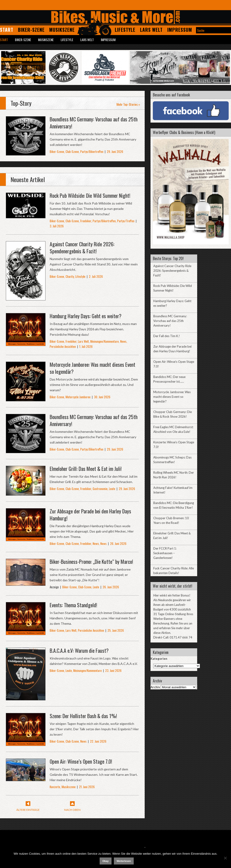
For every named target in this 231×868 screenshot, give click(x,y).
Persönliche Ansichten (63, 346)
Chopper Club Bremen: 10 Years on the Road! (171, 520)
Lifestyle (125, 30)
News (123, 341)
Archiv (155, 687)
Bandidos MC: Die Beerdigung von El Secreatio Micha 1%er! (174, 505)
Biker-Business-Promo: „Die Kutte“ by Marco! (91, 561)
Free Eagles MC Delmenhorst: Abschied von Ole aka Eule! (173, 429)
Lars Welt (151, 30)
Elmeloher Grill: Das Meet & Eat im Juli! (86, 469)
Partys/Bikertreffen (92, 152)
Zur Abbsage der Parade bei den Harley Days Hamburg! (90, 515)
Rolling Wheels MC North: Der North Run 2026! (174, 475)
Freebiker (86, 221)
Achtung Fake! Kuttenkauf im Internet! (173, 490)
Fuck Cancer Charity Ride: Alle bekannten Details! (174, 571)
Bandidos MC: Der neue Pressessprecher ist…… (169, 379)
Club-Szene (72, 152)
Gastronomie (100, 489)
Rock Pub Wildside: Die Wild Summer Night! (90, 195)
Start (7, 30)
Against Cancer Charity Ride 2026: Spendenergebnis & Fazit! (82, 247)
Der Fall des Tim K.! (167, 336)
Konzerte (55, 787)
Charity (70, 276)
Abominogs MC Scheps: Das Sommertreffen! (172, 460)
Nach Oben (72, 810)
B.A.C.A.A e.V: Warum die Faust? (79, 650)
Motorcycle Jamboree (78, 397)
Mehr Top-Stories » (128, 104)
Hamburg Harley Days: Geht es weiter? (86, 316)
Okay (106, 861)
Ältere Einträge (28, 810)
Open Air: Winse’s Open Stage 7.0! (81, 761)
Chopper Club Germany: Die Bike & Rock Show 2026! (173, 414)
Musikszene (62, 30)
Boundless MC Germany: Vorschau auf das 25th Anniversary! (94, 123)
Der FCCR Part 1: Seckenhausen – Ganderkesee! (165, 553)
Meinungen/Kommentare (105, 341)
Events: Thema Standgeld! (73, 605)
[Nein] (225, 858)
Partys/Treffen (126, 221)
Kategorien (159, 659)
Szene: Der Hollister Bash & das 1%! (83, 716)
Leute (112, 489)
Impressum (180, 30)
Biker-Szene (31, 30)
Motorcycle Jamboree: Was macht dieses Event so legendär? (93, 368)
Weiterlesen (124, 861)
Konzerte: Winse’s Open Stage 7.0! (174, 445)
